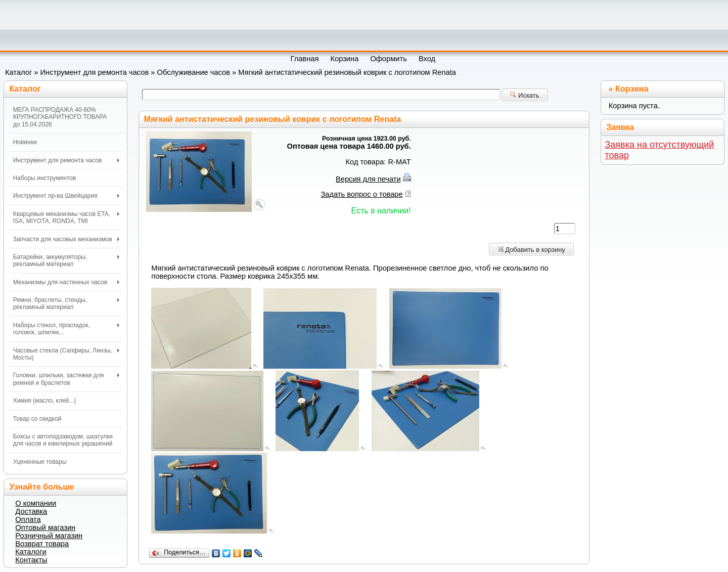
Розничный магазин (49, 536)
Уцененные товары (40, 462)
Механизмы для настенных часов (66, 282)
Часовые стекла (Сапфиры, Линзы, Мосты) (66, 354)
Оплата (28, 519)
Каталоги (31, 552)
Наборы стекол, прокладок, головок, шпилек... (66, 329)
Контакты (31, 560)
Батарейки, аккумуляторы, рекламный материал (66, 260)
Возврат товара (42, 544)
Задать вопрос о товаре (361, 194)
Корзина (632, 89)
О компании (36, 503)
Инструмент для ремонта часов (95, 72)
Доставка (31, 511)
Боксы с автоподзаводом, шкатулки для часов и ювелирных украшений (63, 440)
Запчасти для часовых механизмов (66, 239)
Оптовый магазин (45, 527)
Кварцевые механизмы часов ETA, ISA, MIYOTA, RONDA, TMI (66, 217)
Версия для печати (368, 179)
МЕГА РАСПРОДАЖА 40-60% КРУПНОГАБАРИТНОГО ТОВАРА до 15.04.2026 (60, 117)
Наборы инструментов (45, 178)
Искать (525, 95)
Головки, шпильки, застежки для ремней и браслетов (66, 379)
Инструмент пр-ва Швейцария (66, 196)
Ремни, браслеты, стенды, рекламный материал (66, 303)
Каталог (18, 72)
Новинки (25, 142)
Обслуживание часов (194, 72)
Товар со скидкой (37, 419)
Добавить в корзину (531, 250)
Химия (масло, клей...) (45, 401)
